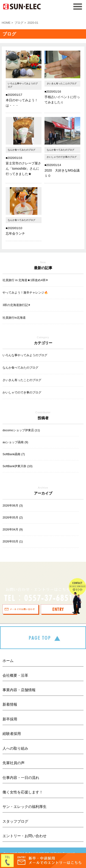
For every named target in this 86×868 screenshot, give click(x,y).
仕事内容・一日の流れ (21, 778)
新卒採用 (10, 719)
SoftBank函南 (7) (14, 454)
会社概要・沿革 (15, 675)
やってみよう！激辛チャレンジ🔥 (25, 293)
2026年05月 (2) (13, 517)
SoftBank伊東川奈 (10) (17, 466)
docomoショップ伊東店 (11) (21, 430)
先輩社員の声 (14, 763)
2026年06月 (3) (13, 505)
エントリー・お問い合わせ (25, 836)
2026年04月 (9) (13, 529)
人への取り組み (15, 748)
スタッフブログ (15, 821)
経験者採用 (12, 734)
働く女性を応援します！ (23, 792)
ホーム (8, 661)
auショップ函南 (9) (15, 442)
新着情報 (10, 704)
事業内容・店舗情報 (19, 690)
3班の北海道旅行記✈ (17, 305)
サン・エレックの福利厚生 (25, 807)
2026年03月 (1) (13, 541)
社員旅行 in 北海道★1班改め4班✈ (25, 280)
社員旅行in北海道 (14, 318)
